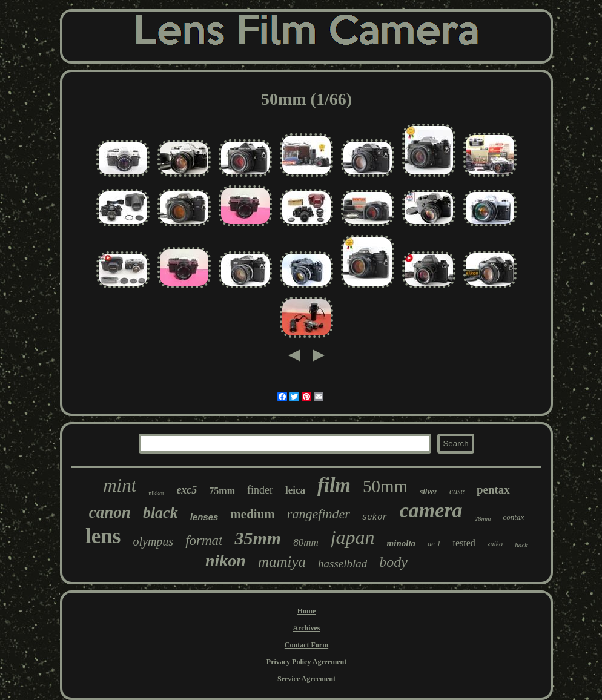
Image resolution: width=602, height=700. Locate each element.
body (393, 562)
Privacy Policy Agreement (306, 662)
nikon (226, 560)
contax (514, 517)
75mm (222, 491)
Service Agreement (306, 679)
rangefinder (319, 514)
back (521, 545)
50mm (385, 486)
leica (295, 490)
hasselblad (342, 563)
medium (253, 514)
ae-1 (434, 544)
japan (353, 537)
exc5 (187, 490)
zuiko (495, 544)
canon (110, 512)
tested (464, 543)
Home (307, 611)
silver (428, 491)
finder (260, 490)
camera (431, 510)
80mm (306, 542)
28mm (483, 518)
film (334, 485)
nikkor (156, 493)
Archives (306, 628)
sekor (375, 517)
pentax (493, 490)
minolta (402, 543)
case (457, 491)
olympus (153, 541)
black (160, 513)
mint (120, 485)
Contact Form (306, 645)
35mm (258, 538)
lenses (204, 517)
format (204, 540)
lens (103, 536)
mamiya (282, 562)
